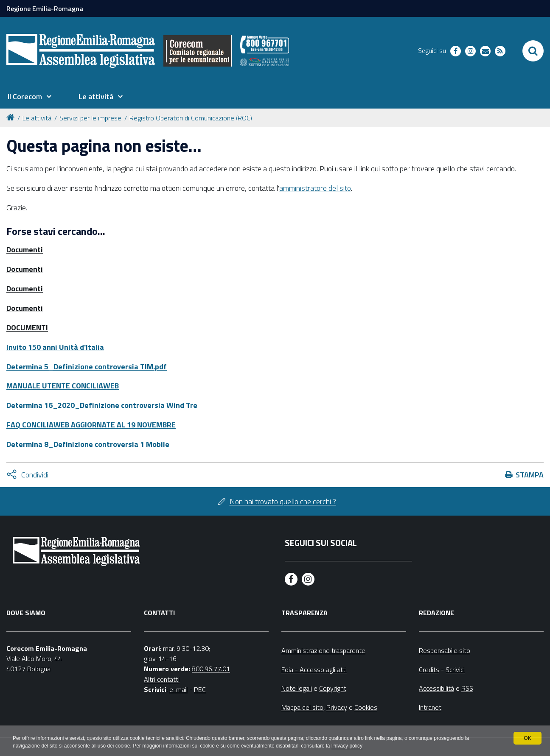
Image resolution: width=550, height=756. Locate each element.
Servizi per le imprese (90, 118)
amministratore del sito (315, 188)
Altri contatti (162, 679)
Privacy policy (347, 746)
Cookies (366, 707)
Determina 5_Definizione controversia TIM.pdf (87, 367)
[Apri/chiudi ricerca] (533, 51)
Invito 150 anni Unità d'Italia (55, 347)
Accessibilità (436, 688)
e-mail (178, 689)
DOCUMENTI (27, 328)
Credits (429, 670)
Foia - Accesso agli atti (314, 670)
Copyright (333, 688)
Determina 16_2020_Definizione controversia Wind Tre (102, 405)
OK (527, 738)
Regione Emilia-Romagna (45, 8)
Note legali (297, 688)
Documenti (25, 250)
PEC (200, 689)
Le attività (37, 118)
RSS (467, 688)
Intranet (430, 707)
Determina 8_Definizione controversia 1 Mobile (88, 444)
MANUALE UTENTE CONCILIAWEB (63, 386)
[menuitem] (29, 97)
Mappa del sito (302, 707)
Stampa (530, 475)
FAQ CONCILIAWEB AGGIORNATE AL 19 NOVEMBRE (91, 425)
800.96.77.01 (211, 669)
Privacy (337, 707)
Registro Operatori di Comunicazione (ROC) (191, 118)
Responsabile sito (445, 650)
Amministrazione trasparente (323, 650)
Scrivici (455, 670)
